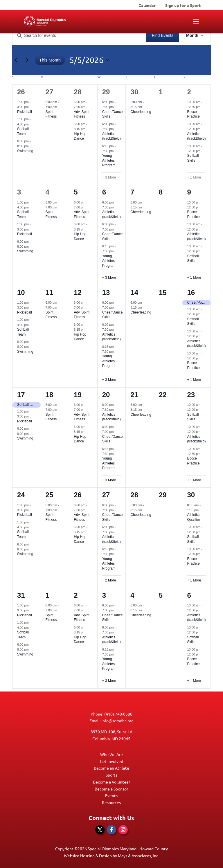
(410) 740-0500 (118, 714)
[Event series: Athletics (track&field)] (117, 129)
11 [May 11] (50, 292)
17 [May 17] (21, 395)
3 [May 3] (19, 192)
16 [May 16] (191, 292)
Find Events (163, 35)
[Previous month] (16, 60)
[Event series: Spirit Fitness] (60, 107)
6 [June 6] (189, 595)
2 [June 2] (76, 595)
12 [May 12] (78, 292)
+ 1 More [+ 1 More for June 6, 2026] (194, 681)
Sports (111, 775)
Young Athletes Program (109, 160)
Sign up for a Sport (183, 6)
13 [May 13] (106, 292)
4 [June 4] (132, 595)
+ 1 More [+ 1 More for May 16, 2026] (194, 380)
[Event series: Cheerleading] (145, 107)
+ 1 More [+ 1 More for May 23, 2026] (194, 480)
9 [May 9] (189, 192)
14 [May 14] (134, 292)
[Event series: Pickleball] (32, 107)
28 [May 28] (134, 495)
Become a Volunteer (111, 782)
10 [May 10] (21, 292)
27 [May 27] (106, 495)
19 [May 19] (78, 395)
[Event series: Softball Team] (32, 124)
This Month (50, 60)
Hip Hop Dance (80, 136)
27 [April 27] (50, 92)
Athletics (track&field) (111, 136)
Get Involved (111, 761)
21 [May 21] (134, 395)
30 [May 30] (191, 495)
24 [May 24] (21, 495)
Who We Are (111, 754)
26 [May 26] (78, 495)
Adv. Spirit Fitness (82, 114)
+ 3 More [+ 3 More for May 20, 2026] (109, 480)
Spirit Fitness (51, 114)
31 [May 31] (21, 595)
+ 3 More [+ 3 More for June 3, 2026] (109, 681)
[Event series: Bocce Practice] (203, 107)
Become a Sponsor (111, 789)
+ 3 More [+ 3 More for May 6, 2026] (109, 278)
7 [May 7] (132, 192)
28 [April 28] (78, 92)
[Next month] (27, 60)
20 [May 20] (106, 395)
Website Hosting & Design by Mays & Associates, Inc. (111, 856)
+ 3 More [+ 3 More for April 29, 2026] (109, 177)
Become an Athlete (111, 768)
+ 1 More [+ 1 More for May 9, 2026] (194, 278)
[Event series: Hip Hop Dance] (88, 129)
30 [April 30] (134, 92)
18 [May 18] (50, 395)
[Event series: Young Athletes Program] (117, 151)
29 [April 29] (106, 92)
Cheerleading (141, 112)
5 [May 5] (76, 192)
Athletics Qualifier (194, 517)
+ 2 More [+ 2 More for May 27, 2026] (109, 580)
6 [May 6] (104, 192)
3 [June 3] (104, 595)
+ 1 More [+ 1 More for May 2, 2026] (194, 177)
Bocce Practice (193, 114)
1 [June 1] (47, 595)
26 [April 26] (21, 92)
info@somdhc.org (117, 721)
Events (111, 795)
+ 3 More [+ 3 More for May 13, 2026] (109, 380)
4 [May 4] (47, 192)
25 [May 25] (50, 495)
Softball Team (23, 214)
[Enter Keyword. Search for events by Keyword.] (79, 36)
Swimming (25, 151)
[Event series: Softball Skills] (203, 151)
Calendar (147, 6)
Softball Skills (193, 158)
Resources (111, 802)
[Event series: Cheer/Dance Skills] (117, 107)
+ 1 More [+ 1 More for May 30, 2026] (194, 580)
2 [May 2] (189, 92)
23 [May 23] (191, 395)
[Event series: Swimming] (32, 146)
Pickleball (25, 112)
